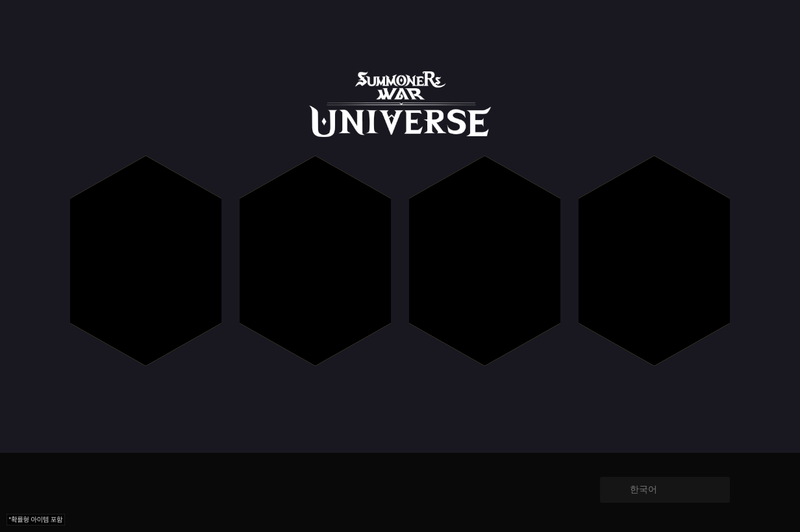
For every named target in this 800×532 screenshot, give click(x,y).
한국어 (644, 489)
